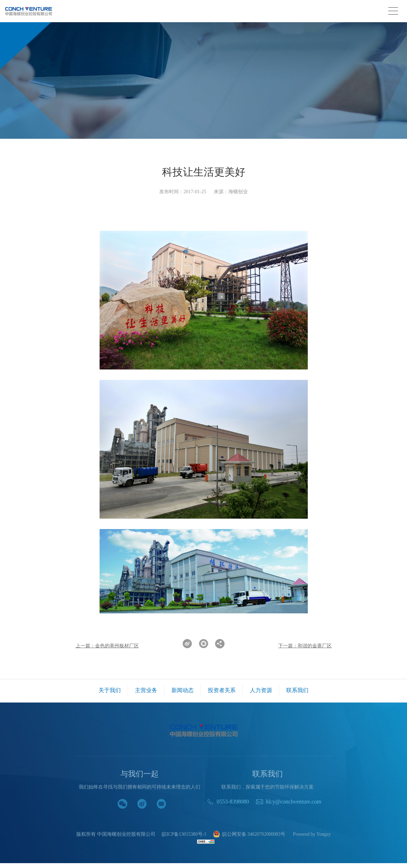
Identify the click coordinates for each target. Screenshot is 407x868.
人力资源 (261, 690)
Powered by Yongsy (204, 840)
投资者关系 (222, 690)
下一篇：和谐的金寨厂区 (305, 646)
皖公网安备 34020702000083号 (269, 835)
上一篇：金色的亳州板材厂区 (107, 646)
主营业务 (146, 690)
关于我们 (110, 690)
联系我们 (297, 690)
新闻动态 (183, 690)
